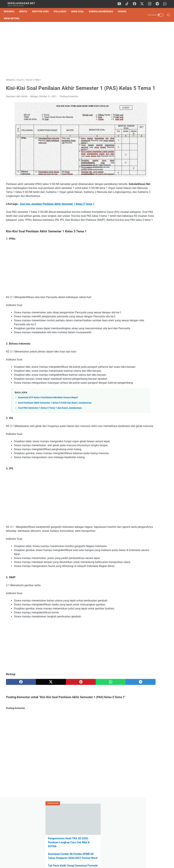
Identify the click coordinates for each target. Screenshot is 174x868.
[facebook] (136, 4)
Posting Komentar (69, 106)
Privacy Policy (87, 856)
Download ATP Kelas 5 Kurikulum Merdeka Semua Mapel (48, 425)
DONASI (124, 11)
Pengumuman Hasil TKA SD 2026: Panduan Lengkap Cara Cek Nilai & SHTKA (146, 61)
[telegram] (158, 4)
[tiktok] (128, 4)
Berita (25, 11)
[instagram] (151, 4)
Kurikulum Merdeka (103, 11)
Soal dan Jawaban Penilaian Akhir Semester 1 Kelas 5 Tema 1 (57, 204)
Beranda (11, 11)
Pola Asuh (62, 11)
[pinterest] (60, 729)
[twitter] (143, 4)
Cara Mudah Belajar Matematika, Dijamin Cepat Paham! (146, 258)
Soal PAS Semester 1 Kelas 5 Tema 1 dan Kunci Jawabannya (50, 436)
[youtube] (121, 4)
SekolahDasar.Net (92, 863)
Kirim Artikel (14, 18)
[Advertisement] (60, 51)
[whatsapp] (166, 4)
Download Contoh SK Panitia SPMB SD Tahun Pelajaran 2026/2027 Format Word (145, 77)
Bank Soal (80, 11)
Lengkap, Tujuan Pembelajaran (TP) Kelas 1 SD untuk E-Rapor (147, 132)
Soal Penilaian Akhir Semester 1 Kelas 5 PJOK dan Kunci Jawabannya (55, 431)
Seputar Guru (43, 11)
